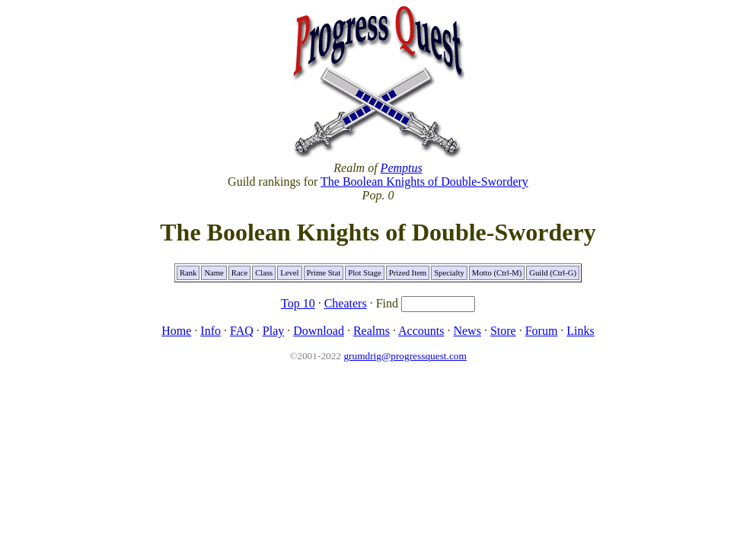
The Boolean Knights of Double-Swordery (424, 182)
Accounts (421, 331)
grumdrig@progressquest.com (405, 356)
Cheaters (346, 303)
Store (503, 331)
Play (273, 331)
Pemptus (402, 168)
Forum (542, 331)
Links (580, 331)
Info (211, 331)
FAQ (242, 331)
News (467, 331)
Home (176, 331)
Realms (372, 331)
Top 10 (298, 303)
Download (319, 331)
